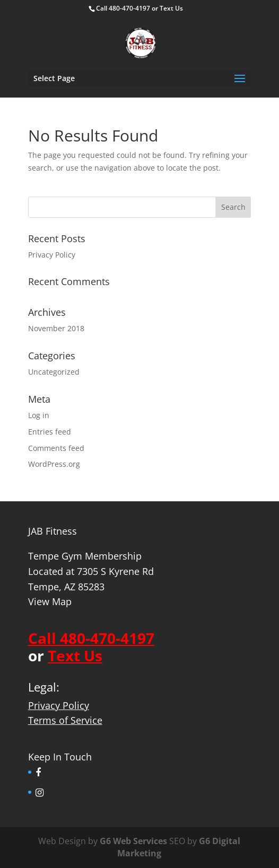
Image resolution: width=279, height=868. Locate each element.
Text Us (171, 8)
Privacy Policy (52, 255)
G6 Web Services (133, 841)
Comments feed (56, 448)
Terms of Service (65, 720)
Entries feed (50, 432)
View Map (50, 601)
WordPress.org (54, 464)
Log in (39, 415)
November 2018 (56, 328)
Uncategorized (54, 372)
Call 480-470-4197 (123, 8)
